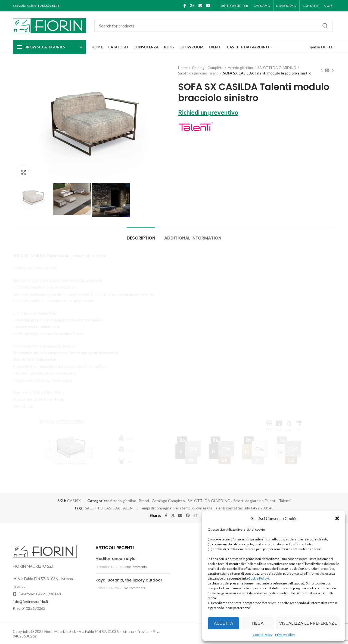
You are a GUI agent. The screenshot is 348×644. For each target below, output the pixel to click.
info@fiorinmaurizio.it (31, 601)
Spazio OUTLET (322, 47)
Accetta (223, 623)
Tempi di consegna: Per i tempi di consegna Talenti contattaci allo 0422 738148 (206, 508)
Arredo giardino (240, 68)
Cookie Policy (263, 635)
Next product (333, 71)
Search (325, 26)
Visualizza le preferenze (308, 623)
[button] (337, 518)
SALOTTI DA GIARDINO (277, 68)
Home (183, 68)
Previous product (322, 71)
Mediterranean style (115, 559)
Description (141, 238)
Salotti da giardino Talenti (198, 73)
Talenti (285, 501)
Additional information (193, 238)
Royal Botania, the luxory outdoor (129, 580)
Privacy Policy (285, 635)
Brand (144, 501)
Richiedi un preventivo (208, 112)
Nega (258, 623)
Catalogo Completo (208, 68)
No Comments (136, 567)
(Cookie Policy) (258, 578)
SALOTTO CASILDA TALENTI (111, 508)
